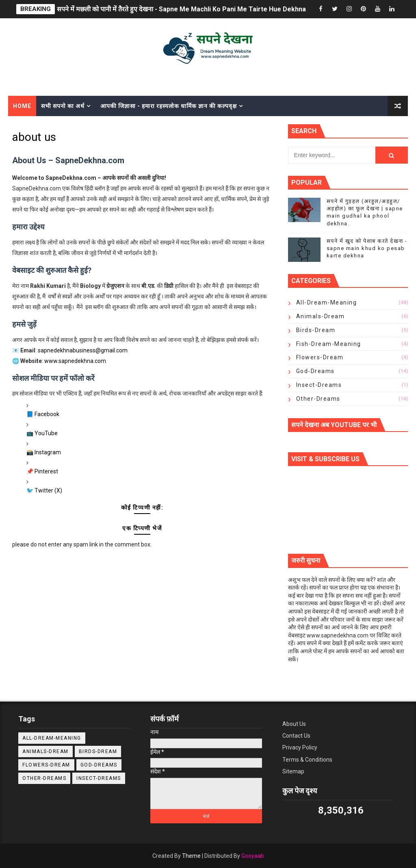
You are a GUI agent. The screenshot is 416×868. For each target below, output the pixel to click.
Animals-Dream (321, 316)
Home (22, 106)
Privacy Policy (300, 747)
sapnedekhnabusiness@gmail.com (83, 350)
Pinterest (46, 471)
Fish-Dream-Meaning (329, 344)
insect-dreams (319, 385)
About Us (294, 724)
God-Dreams (315, 371)
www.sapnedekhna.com (75, 361)
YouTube (46, 433)
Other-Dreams (318, 399)
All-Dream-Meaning (327, 302)
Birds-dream (316, 330)
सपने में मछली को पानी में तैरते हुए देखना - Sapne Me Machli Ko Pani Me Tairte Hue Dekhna (181, 9)
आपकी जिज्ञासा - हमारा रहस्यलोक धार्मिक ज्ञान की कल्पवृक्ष (169, 106)
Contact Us (296, 736)
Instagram (48, 452)
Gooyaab (253, 856)
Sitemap (293, 771)
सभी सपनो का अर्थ (63, 106)
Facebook (47, 414)
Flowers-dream (320, 357)
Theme (191, 856)
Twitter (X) (48, 490)
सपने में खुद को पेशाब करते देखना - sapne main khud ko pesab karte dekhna (367, 248)
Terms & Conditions (307, 760)
